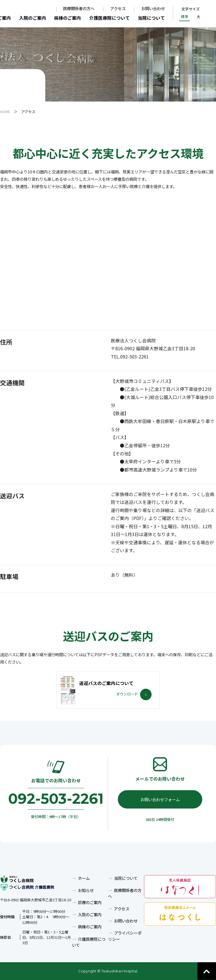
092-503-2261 (56, 799)
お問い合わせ (153, 9)
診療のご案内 (90, 902)
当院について (151, 18)
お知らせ (86, 890)
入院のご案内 (33, 18)
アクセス (118, 9)
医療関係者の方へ (79, 9)
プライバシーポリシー (125, 936)
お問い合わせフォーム (160, 799)
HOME (5, 112)
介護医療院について (109, 18)
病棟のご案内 (67, 18)
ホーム (84, 878)
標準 (184, 16)
